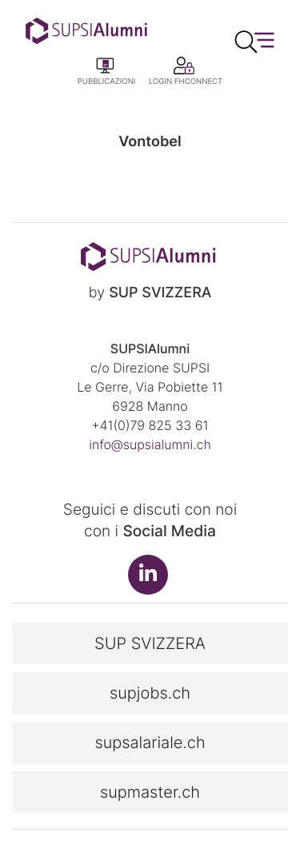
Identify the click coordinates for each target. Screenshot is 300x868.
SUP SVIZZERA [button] (150, 643)
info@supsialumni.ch (150, 444)
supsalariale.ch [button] (150, 743)
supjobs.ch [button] (150, 693)
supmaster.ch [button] (150, 792)
